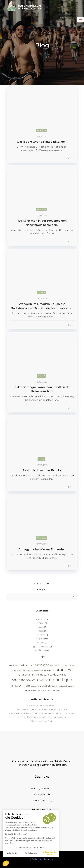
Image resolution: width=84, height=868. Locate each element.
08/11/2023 (42, 299)
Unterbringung (41, 650)
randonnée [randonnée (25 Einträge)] (20, 685)
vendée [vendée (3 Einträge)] (56, 690)
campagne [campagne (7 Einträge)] (42, 665)
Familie (41, 459)
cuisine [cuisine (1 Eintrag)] (14, 671)
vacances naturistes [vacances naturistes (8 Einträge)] (37, 690)
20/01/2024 (42, 136)
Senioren (41, 642)
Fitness (41, 631)
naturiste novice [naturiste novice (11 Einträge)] (24, 680)
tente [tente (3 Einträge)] (55, 686)
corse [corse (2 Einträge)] (64, 665)
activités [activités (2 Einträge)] (13, 665)
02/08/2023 (42, 465)
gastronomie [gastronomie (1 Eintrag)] (38, 671)
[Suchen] (73, 597)
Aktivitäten (41, 130)
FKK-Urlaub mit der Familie (42, 721)
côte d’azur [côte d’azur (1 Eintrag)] (21, 671)
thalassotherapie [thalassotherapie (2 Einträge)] (66, 686)
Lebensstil (41, 635)
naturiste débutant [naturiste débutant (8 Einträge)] (53, 675)
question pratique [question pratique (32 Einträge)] (55, 680)
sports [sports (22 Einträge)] (45, 685)
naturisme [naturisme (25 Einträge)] (63, 670)
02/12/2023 (42, 215)
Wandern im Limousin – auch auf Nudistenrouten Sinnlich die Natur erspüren (42, 713)
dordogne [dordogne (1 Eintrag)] (29, 671)
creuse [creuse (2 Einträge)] (71, 665)
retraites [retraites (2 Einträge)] (35, 686)
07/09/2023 (42, 382)
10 (48, 584)
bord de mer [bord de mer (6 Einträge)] (26, 665)
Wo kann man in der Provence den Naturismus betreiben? (42, 709)
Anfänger (41, 623)
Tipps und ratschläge (41, 646)
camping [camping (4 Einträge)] (55, 665)
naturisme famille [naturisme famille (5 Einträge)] (28, 675)
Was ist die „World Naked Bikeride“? (42, 706)
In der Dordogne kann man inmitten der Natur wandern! (42, 717)
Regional (41, 293)
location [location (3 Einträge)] (48, 670)
